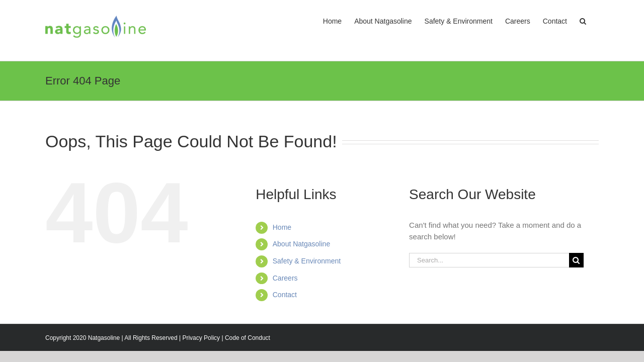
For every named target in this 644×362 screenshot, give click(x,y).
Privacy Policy (201, 338)
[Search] (576, 260)
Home (282, 227)
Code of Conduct (248, 338)
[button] (595, 21)
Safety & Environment (307, 261)
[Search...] (489, 260)
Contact (285, 295)
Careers (285, 278)
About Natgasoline (301, 244)
